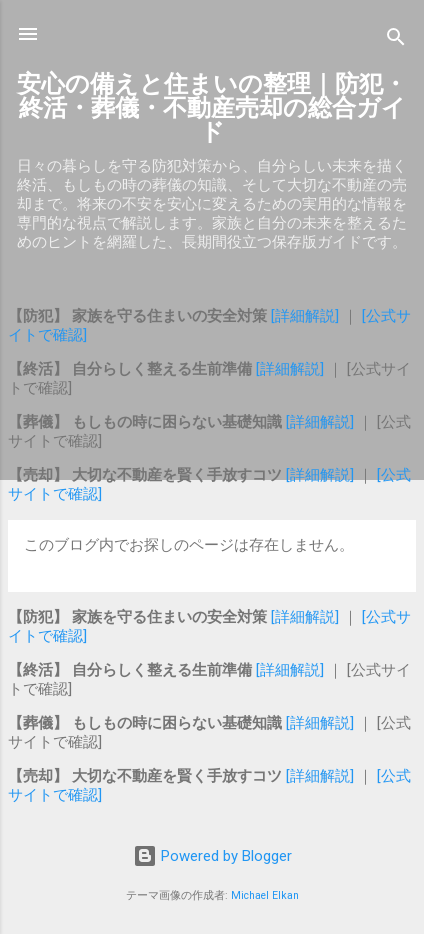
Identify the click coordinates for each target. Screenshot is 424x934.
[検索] (396, 40)
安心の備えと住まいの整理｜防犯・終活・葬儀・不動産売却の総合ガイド (212, 108)
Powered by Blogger (212, 856)
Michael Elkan (265, 895)
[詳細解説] (307, 316)
